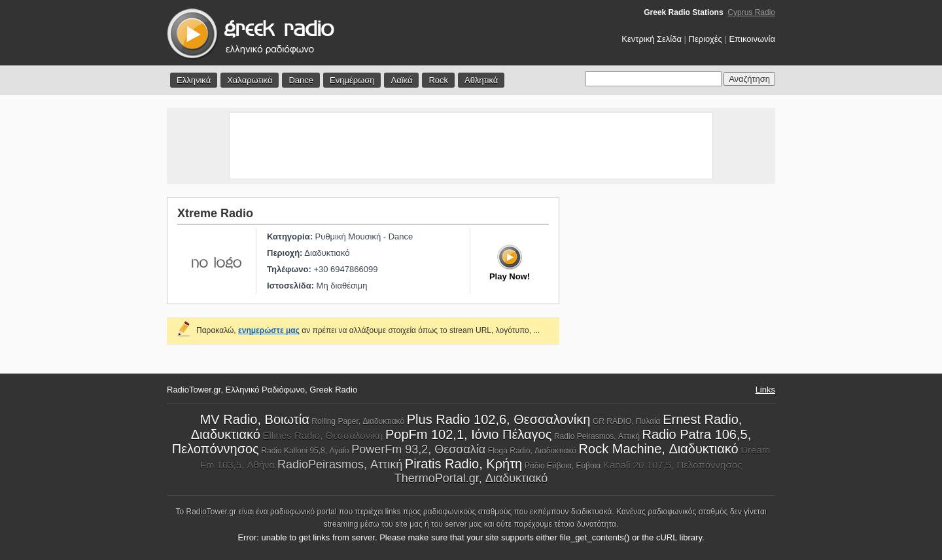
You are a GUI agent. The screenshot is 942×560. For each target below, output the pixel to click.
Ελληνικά (194, 80)
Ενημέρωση (352, 80)
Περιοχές (706, 39)
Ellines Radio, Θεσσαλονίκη (323, 435)
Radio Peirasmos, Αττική (597, 436)
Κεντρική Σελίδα (652, 39)
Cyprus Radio (751, 12)
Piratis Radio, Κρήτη (463, 464)
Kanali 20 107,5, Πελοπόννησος (672, 465)
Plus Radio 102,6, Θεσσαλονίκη (499, 419)
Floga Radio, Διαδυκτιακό (532, 451)
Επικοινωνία (752, 39)
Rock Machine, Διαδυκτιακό (659, 449)
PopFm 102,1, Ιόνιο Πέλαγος (468, 434)
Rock (438, 80)
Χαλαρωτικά (250, 80)
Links (765, 390)
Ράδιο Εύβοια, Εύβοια (563, 466)
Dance (301, 80)
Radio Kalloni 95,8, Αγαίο (305, 451)
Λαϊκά (401, 80)
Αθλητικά (481, 80)
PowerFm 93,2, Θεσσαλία (418, 449)
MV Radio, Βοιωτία (255, 419)
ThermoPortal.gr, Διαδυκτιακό (471, 478)
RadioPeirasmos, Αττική (340, 464)
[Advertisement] (471, 146)
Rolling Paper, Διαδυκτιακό (358, 421)
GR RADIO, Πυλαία (627, 421)
